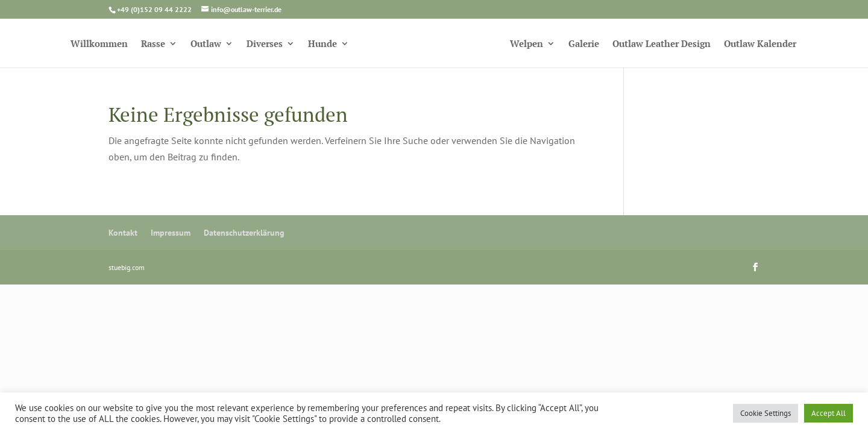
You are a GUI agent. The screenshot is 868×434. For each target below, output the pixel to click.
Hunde (322, 44)
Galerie (584, 44)
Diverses (265, 44)
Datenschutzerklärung (244, 233)
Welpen (527, 44)
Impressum (171, 233)
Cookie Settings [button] (766, 413)
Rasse (153, 44)
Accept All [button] (829, 413)
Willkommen (99, 44)
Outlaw (206, 44)
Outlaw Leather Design (662, 44)
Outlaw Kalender (760, 44)
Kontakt (123, 233)
